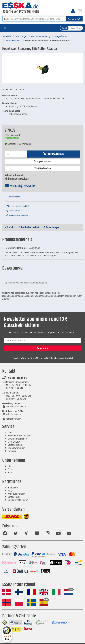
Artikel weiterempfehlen (17, 215)
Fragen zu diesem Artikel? (18, 206)
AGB (10, 491)
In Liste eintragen (42, 168)
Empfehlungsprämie (17, 439)
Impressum (13, 488)
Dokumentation (13, 197)
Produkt (9, 228)
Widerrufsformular (16, 494)
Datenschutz (14, 497)
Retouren (12, 451)
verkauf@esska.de (20, 186)
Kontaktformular (11, 419)
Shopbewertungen (16, 448)
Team (10, 469)
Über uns (12, 466)
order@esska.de (12, 414)
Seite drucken (13, 211)
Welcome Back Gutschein (20, 436)
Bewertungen (52, 228)
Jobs (10, 472)
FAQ (10, 433)
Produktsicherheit (29, 228)
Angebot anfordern (42, 162)
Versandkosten (15, 445)
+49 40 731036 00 (15, 378)
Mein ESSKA (14, 442)
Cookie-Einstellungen (18, 500)
